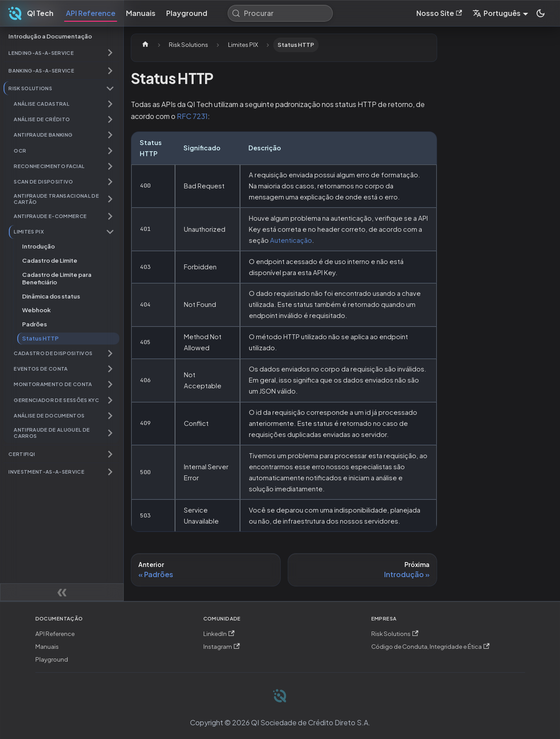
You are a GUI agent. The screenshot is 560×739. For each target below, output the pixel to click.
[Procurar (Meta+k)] (280, 13)
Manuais (141, 13)
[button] (61, 53)
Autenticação (291, 240)
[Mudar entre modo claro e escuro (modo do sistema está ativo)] (541, 13)
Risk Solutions (395, 634)
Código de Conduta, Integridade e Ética (430, 646)
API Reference (91, 13)
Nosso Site (439, 13)
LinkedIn (219, 634)
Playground (187, 13)
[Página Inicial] (145, 45)
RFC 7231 (192, 116)
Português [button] (497, 13)
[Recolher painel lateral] (62, 592)
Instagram (222, 646)
